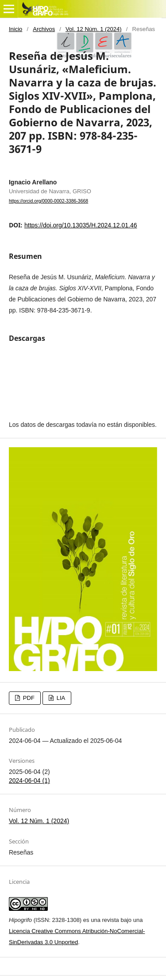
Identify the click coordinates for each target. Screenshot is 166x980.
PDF (28, 698)
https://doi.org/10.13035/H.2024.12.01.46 (81, 225)
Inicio (15, 29)
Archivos (44, 29)
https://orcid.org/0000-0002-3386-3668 (48, 201)
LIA (60, 698)
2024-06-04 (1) (29, 781)
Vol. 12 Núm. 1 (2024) (94, 29)
